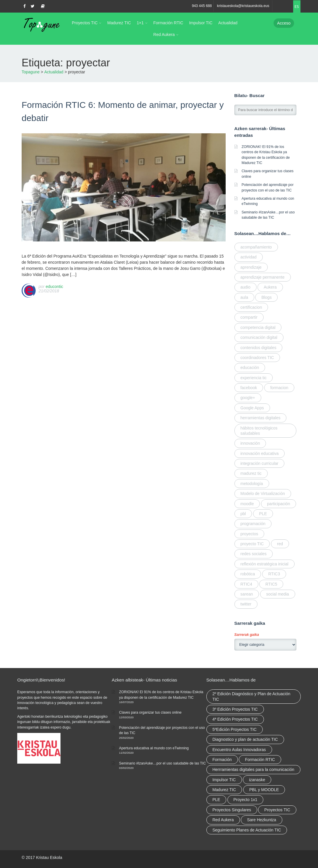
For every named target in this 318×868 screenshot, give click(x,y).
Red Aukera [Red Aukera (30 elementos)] (223, 820)
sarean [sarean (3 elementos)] (247, 594)
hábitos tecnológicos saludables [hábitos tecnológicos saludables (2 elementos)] (259, 431)
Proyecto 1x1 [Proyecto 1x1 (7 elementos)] (246, 800)
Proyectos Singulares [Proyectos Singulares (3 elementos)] (232, 810)
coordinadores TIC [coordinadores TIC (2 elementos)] (257, 358)
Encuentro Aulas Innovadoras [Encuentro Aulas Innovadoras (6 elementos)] (239, 750)
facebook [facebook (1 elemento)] (249, 388)
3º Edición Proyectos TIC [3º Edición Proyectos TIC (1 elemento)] (235, 709)
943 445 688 (202, 6)
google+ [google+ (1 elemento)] (248, 398)
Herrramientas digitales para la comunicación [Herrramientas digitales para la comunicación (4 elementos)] (253, 769)
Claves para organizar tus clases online (150, 712)
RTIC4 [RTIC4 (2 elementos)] (246, 584)
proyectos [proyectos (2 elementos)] (249, 534)
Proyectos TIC (85, 23)
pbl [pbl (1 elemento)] (243, 514)
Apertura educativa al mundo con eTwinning (154, 748)
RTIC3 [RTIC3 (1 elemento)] (274, 574)
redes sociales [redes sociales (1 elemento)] (254, 554)
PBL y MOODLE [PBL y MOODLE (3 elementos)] (264, 790)
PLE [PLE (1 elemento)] (263, 514)
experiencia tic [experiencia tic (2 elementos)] (254, 378)
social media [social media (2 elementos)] (278, 594)
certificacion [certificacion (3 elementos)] (251, 307)
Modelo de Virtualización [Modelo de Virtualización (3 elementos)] (263, 493)
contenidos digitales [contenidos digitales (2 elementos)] (259, 348)
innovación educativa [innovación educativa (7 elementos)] (260, 453)
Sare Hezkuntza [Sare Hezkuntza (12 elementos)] (262, 820)
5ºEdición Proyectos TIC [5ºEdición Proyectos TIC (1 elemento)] (235, 729)
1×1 (140, 23)
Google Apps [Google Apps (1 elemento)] (252, 408)
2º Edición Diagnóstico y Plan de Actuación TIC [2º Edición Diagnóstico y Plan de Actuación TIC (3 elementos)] (252, 696)
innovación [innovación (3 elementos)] (250, 443)
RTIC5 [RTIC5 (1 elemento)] (271, 584)
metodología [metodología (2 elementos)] (252, 484)
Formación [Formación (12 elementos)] (222, 760)
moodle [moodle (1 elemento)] (247, 504)
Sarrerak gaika (247, 635)
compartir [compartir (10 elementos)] (249, 317)
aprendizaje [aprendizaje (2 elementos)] (251, 267)
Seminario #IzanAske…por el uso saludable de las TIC (162, 763)
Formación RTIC (168, 23)
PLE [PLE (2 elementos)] (216, 800)
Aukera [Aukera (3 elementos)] (270, 287)
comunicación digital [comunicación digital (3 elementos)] (259, 337)
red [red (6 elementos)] (280, 544)
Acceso (284, 23)
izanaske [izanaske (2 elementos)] (257, 780)
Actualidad (228, 23)
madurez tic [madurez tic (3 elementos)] (251, 473)
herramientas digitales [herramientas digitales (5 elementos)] (261, 418)
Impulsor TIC (201, 23)
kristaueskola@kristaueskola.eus (243, 6)
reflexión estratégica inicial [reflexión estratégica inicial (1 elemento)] (265, 564)
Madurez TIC (119, 23)
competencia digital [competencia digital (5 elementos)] (258, 327)
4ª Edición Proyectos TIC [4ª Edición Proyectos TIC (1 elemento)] (235, 719)
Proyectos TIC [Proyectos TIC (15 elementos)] (277, 810)
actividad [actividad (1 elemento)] (249, 257)
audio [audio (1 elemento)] (246, 287)
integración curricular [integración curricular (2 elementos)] (260, 463)
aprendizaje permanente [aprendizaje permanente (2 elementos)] (263, 277)
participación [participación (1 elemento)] (279, 504)
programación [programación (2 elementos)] (253, 524)
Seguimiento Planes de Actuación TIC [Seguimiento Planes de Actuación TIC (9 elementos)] (247, 830)
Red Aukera (164, 34)
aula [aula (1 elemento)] (244, 297)
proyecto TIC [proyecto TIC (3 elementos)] (252, 544)
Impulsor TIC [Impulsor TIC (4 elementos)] (224, 780)
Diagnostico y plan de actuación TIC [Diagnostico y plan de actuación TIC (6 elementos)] (245, 739)
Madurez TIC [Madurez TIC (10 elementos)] (224, 790)
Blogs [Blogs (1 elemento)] (266, 297)
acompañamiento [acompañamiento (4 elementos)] (256, 247)
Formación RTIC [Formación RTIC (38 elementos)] (260, 760)
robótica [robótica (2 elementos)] (248, 574)
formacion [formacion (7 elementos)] (279, 388)
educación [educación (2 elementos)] (250, 367)
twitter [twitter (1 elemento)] (246, 604)
